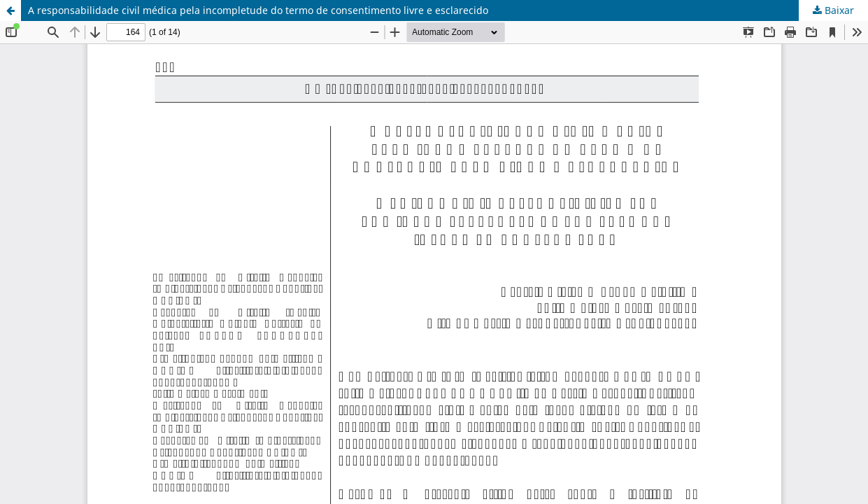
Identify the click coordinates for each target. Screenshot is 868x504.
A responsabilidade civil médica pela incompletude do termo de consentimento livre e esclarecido (258, 10)
